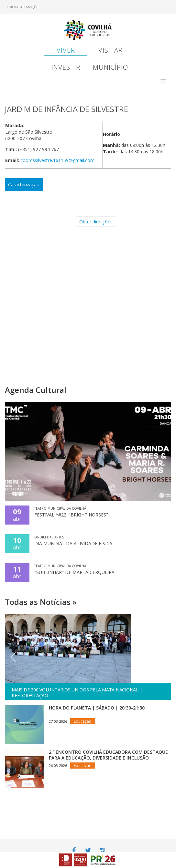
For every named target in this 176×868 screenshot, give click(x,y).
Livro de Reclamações (23, 7)
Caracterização (24, 184)
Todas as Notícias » (41, 602)
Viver (66, 50)
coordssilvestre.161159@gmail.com (57, 160)
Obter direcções (96, 222)
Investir (66, 67)
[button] (163, 81)
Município (110, 67)
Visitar (110, 50)
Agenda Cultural (36, 390)
